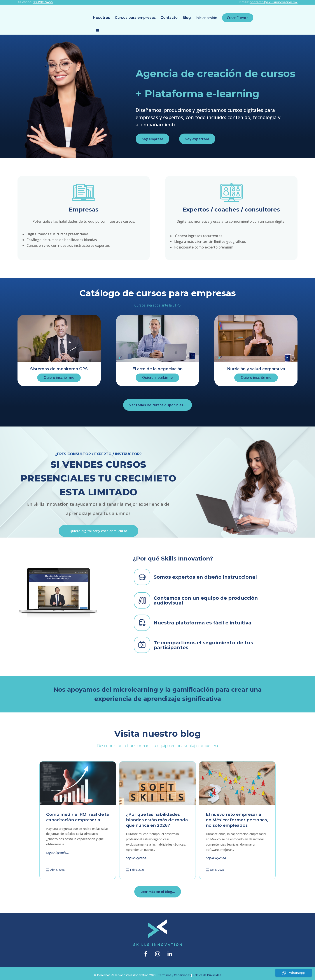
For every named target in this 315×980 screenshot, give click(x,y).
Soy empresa (152, 135)
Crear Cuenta (204, 18)
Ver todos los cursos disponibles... (157, 401)
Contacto (136, 18)
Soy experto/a (197, 135)
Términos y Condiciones (174, 971)
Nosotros (68, 18)
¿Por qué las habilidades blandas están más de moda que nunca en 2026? (157, 816)
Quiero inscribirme (59, 374)
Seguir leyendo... (58, 849)
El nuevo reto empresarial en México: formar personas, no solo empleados (237, 816)
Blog (153, 18)
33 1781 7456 (43, 2)
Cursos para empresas (102, 18)
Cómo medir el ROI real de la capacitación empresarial (78, 813)
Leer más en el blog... (158, 888)
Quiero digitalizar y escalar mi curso (98, 527)
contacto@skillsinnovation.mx (274, 2)
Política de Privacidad (207, 971)
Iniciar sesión (173, 18)
